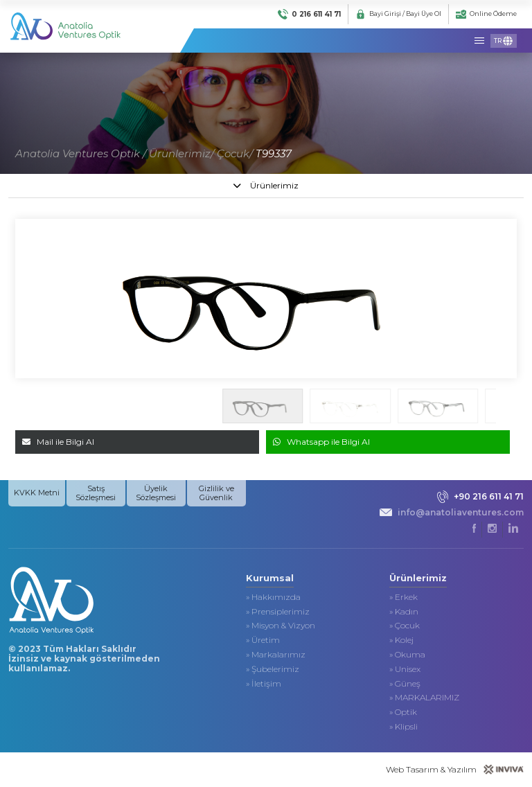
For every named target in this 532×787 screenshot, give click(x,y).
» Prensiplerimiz (278, 612)
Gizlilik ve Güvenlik (216, 493)
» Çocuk (405, 626)
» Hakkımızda (273, 597)
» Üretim (263, 640)
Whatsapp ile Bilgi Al (321, 442)
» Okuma (407, 655)
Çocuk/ (235, 153)
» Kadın (404, 612)
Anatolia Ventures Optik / (81, 153)
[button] (507, 406)
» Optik (403, 712)
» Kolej (401, 640)
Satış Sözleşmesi (96, 493)
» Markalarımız (276, 655)
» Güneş (405, 684)
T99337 (274, 153)
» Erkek (404, 597)
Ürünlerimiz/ (181, 153)
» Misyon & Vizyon (281, 626)
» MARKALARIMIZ (424, 698)
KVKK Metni (37, 493)
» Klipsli (404, 727)
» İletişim (264, 684)
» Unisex (405, 669)
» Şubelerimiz (273, 669)
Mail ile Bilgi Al (58, 442)
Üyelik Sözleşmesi (156, 493)
